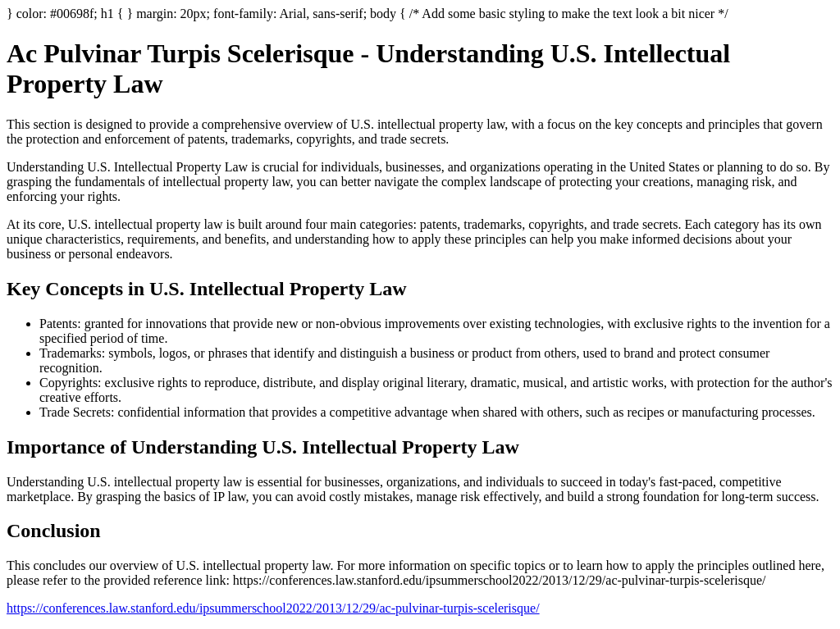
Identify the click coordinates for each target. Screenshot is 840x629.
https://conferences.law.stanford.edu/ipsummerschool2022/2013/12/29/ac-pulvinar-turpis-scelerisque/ (273, 608)
